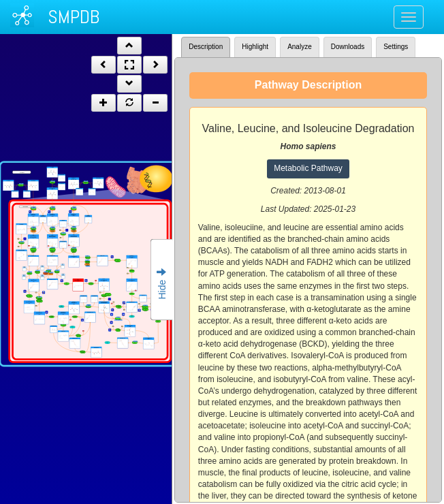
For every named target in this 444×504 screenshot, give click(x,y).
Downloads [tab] (348, 47)
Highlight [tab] (255, 47)
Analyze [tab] (300, 47)
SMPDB (74, 17)
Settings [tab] (396, 47)
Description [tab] (206, 47)
